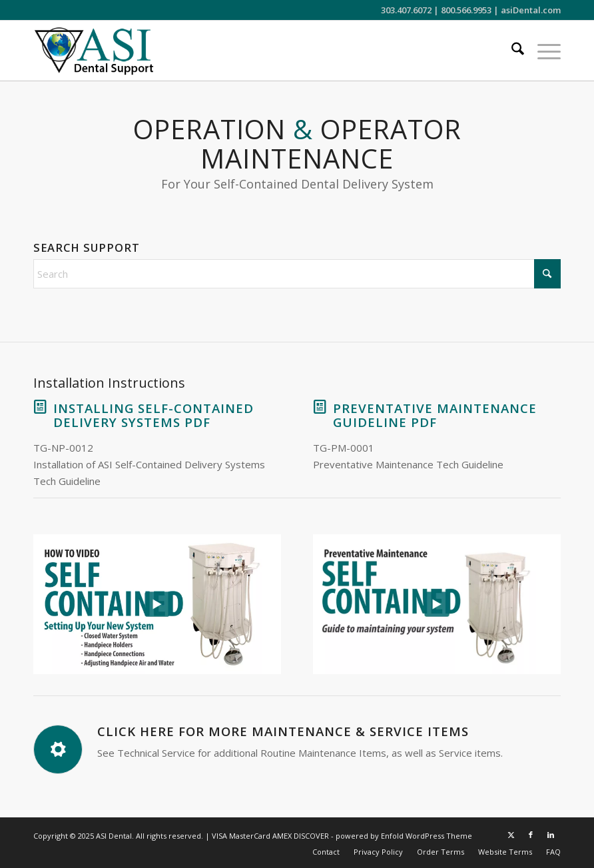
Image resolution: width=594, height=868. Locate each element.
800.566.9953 (466, 10)
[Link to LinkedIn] (551, 835)
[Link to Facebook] (531, 835)
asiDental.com (531, 10)
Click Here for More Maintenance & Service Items (283, 731)
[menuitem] (511, 51)
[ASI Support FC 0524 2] (94, 51)
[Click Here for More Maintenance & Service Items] (58, 749)
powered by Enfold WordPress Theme (404, 836)
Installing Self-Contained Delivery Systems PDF (153, 415)
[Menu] (542, 51)
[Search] (511, 51)
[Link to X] (511, 835)
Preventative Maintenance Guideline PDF (435, 415)
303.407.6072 (406, 10)
